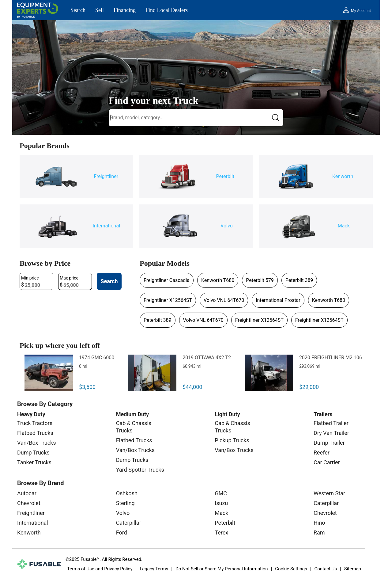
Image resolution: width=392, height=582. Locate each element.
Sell (100, 10)
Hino (319, 523)
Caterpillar (129, 523)
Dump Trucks (33, 453)
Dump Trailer (329, 443)
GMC (221, 493)
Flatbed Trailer (331, 423)
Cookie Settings (291, 569)
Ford (122, 533)
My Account (361, 11)
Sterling (125, 503)
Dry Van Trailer (331, 433)
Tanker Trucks (34, 462)
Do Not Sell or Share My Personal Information (222, 569)
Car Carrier (327, 462)
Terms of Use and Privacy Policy (100, 569)
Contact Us (326, 569)
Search (78, 10)
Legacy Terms (154, 569)
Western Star (329, 493)
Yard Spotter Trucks (140, 470)
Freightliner (31, 513)
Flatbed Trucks (35, 433)
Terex (221, 533)
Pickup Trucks (232, 440)
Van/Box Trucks (37, 443)
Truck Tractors (35, 423)
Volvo (123, 513)
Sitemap (353, 569)
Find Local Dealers (167, 10)
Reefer (322, 453)
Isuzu (221, 503)
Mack (221, 513)
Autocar (27, 493)
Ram (319, 533)
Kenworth (29, 533)
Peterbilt (225, 523)
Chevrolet (29, 503)
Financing (125, 10)
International (33, 523)
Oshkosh (127, 493)
